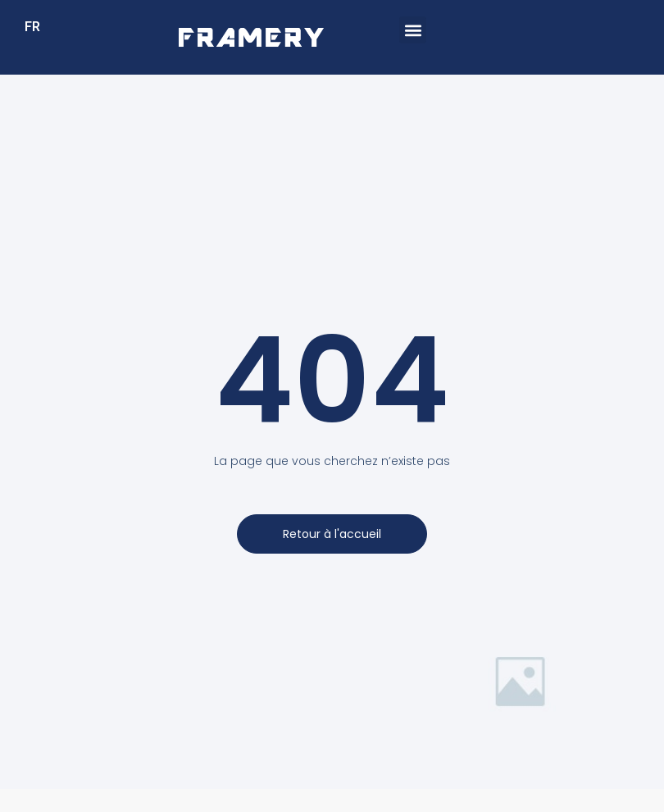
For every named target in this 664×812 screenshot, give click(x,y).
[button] (413, 30)
